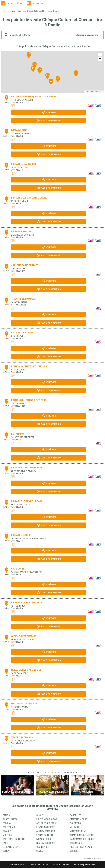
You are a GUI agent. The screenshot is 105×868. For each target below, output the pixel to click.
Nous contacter (17, 865)
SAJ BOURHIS (19, 569)
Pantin (56, 11)
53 (65, 773)
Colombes (75, 823)
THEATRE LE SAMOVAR (24, 299)
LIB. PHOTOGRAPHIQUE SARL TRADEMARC (34, 97)
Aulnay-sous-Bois (46, 831)
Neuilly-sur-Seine (46, 843)
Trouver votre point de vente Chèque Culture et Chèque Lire (27, 11)
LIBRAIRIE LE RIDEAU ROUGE (27, 602)
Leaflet (87, 92)
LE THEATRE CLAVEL (22, 333)
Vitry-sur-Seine (78, 831)
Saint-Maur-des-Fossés (82, 839)
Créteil (74, 851)
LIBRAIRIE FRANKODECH (24, 164)
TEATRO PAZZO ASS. (22, 737)
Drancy (7, 831)
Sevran (40, 851)
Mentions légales (61, 865)
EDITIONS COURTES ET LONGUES (29, 366)
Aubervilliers (10, 819)
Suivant (71, 773)
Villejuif (75, 827)
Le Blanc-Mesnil (11, 847)
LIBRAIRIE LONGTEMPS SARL (27, 468)
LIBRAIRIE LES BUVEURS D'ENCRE (29, 198)
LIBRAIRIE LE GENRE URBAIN (27, 501)
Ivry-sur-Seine (44, 839)
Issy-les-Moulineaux (81, 847)
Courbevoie (43, 847)
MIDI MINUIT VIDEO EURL (25, 704)
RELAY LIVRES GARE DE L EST (27, 670)
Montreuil (8, 835)
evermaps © (99, 858)
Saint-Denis (9, 827)
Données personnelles (85, 865)
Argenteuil (76, 843)
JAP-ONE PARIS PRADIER (25, 265)
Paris (5, 843)
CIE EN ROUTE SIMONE (23, 636)
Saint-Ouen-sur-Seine (14, 839)
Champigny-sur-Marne (82, 835)
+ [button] (100, 55)
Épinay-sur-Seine (45, 835)
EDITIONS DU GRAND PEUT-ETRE (29, 400)
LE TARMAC (17, 434)
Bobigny (7, 823)
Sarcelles (76, 815)
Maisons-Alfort (78, 819)
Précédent (35, 773)
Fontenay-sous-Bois (47, 819)
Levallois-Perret (45, 827)
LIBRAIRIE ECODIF (21, 535)
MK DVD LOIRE (19, 130)
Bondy (6, 851)
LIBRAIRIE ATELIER (21, 231)
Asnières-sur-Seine (46, 823)
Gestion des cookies (39, 865)
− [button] (100, 59)
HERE (101, 92)
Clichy (40, 815)
